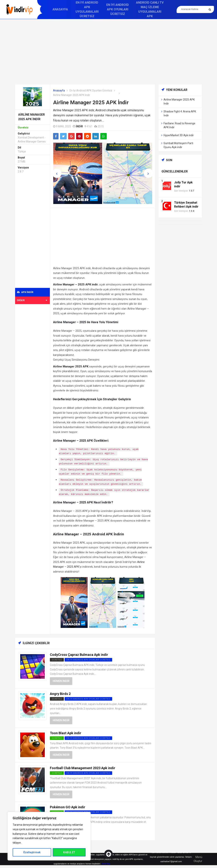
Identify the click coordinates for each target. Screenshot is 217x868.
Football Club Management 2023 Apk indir (83, 768)
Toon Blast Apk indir (66, 733)
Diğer (32, 300)
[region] (49, 836)
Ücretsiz (57, 660)
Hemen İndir (61, 681)
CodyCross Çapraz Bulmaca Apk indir (79, 655)
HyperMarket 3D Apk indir (179, 135)
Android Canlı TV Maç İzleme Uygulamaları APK (150, 9)
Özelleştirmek (32, 852)
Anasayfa (60, 9)
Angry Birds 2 (60, 694)
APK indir (25, 292)
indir (79, 126)
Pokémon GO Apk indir (68, 807)
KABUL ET (69, 852)
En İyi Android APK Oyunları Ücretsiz (118, 9)
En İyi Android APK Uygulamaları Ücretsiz (87, 9)
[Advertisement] (109, 52)
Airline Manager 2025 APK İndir (91, 102)
